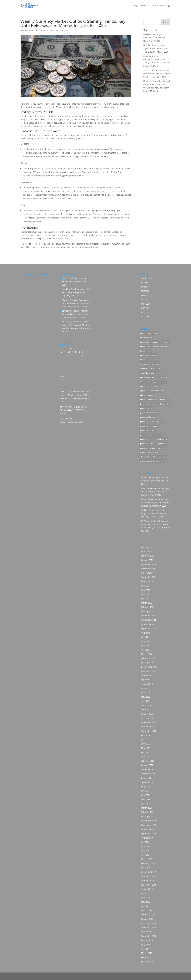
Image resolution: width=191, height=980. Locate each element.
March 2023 (147, 705)
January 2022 (147, 765)
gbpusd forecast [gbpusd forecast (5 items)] (157, 391)
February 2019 (148, 915)
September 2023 (149, 680)
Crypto (144, 287)
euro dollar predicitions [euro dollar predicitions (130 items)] (149, 373)
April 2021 (146, 804)
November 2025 (148, 569)
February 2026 (148, 556)
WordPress (67, 976)
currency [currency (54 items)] (156, 364)
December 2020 (148, 821)
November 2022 (148, 722)
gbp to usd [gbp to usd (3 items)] (144, 391)
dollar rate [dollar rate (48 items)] (144, 369)
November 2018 (148, 927)
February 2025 (148, 607)
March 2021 (147, 808)
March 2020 (147, 859)
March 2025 (147, 603)
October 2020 (147, 829)
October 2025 (147, 573)
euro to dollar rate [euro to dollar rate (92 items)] (147, 377)
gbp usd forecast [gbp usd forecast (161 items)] (147, 395)
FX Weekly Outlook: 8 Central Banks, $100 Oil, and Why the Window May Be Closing (157, 84)
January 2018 (147, 962)
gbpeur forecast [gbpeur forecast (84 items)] (160, 382)
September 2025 (149, 577)
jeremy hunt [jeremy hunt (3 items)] (145, 404)
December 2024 (148, 616)
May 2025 (146, 594)
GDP (143, 308)
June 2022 (146, 744)
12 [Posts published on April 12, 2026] (83, 360)
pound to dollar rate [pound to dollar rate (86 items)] (148, 444)
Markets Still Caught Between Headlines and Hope (154, 38)
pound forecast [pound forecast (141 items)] (146, 408)
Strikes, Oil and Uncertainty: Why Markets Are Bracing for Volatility (157, 74)
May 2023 (146, 697)
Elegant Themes (40, 976)
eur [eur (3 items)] (152, 369)
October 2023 (147, 675)
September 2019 (149, 885)
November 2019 (148, 876)
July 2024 (145, 637)
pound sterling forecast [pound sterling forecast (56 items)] (149, 426)
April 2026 (146, 547)
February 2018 (148, 957)
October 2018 (147, 932)
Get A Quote (159, 6)
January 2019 (147, 919)
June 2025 (146, 590)
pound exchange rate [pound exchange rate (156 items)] (161, 404)
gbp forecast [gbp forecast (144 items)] (145, 386)
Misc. (144, 312)
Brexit (144, 278)
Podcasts (145, 6)
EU (49, 30)
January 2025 (147, 611)
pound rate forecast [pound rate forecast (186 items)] (148, 417)
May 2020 (146, 851)
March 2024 (147, 654)
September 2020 (149, 833)
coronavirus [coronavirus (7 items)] (145, 364)
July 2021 (145, 791)
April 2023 (146, 701)
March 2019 (147, 910)
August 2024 (147, 633)
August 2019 (147, 889)
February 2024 (148, 658)
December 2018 (148, 923)
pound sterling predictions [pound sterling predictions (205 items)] (150, 435)
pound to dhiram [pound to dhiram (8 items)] (147, 439)
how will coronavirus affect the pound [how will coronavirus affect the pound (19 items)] (155, 399)
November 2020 (148, 825)
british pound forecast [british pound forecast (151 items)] (149, 355)
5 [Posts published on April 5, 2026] (83, 356)
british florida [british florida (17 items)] (145, 347)
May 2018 (146, 945)
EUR (53, 30)
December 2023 (148, 667)
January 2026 (147, 560)
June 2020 (146, 846)
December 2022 (148, 718)
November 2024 (148, 620)
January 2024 (147, 663)
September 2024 (149, 628)
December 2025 (148, 564)
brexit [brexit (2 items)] (156, 333)
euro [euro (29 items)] (158, 369)
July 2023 (145, 688)
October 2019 (147, 880)
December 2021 (148, 769)
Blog (135, 6)
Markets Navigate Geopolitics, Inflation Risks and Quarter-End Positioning (157, 59)
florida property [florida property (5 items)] (163, 377)
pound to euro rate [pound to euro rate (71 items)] (148, 448)
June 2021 (146, 795)
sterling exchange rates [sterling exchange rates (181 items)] (149, 452)
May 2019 (146, 902)
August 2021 (147, 786)
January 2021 (147, 816)
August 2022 (147, 735)
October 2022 (147, 727)
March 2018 (147, 953)
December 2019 (148, 872)
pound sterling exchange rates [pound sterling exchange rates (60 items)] (152, 421)
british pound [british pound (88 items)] (145, 351)
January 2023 (147, 714)
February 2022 (148, 761)
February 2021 (148, 812)
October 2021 (147, 778)
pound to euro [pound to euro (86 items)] (164, 444)
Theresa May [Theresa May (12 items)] (145, 457)
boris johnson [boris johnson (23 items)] (146, 333)
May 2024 (146, 645)
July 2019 (145, 893)
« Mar (63, 376)
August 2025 (147, 581)
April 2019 (146, 906)
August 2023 (147, 684)
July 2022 (145, 740)
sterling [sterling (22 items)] (160, 448)
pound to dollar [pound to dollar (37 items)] (162, 439)
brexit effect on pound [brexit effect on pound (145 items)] (149, 342)
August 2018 (147, 940)
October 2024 (147, 624)
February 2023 (148, 710)
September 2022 (149, 731)
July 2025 (145, 586)
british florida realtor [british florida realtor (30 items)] (161, 347)
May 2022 (146, 748)
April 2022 (146, 752)
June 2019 (146, 898)
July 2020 (145, 842)
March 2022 (147, 757)
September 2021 (149, 782)
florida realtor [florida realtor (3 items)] (146, 382)
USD (66, 30)
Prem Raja (28, 30)
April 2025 (146, 598)
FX (57, 30)
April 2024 (146, 650)
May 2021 (146, 799)
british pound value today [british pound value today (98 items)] (150, 360)
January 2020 (147, 868)
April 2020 (146, 855)
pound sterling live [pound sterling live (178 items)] (147, 430)
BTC (143, 282)
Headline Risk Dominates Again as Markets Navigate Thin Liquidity (156, 48)
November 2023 (148, 671)
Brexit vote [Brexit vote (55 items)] (164, 342)
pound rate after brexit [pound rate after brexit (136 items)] (149, 413)
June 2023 (146, 693)
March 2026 (147, 552)
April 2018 (146, 949)
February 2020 (148, 863)
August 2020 (147, 838)
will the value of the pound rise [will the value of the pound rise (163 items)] (152, 461)
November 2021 (148, 774)
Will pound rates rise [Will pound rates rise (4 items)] (161, 457)
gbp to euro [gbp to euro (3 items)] (157, 386)
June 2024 (146, 641)
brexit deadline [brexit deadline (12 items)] (146, 338)
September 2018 (149, 936)
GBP (61, 30)
